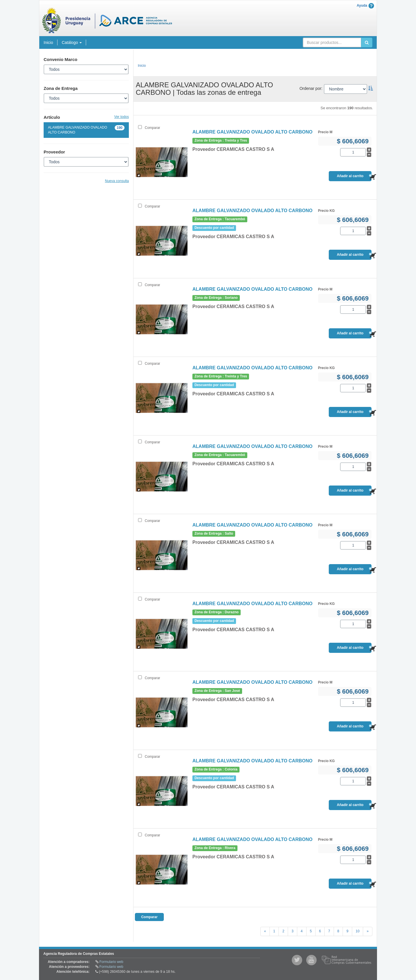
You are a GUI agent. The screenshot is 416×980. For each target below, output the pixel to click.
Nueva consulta (117, 181)
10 (357, 931)
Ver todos (121, 117)
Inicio (48, 42)
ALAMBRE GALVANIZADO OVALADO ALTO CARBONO (86, 130)
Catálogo (72, 42)
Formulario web (111, 962)
